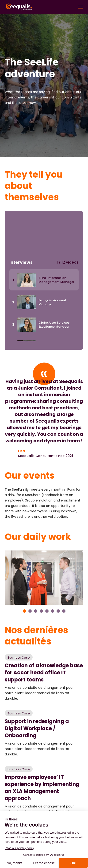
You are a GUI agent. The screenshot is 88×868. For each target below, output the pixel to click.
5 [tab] (47, 611)
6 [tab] (53, 611)
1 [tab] (24, 611)
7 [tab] (58, 611)
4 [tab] (41, 611)
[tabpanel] (44, 578)
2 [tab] (30, 611)
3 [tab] (36, 611)
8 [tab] (64, 611)
